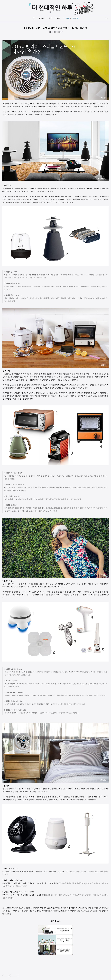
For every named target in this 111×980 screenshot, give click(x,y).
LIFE (50, 32)
